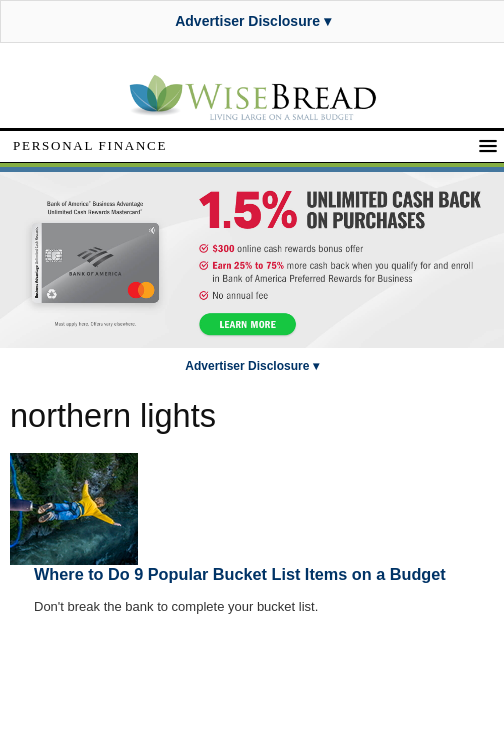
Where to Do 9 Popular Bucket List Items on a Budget (240, 574)
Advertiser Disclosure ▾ (253, 21)
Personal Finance (90, 145)
